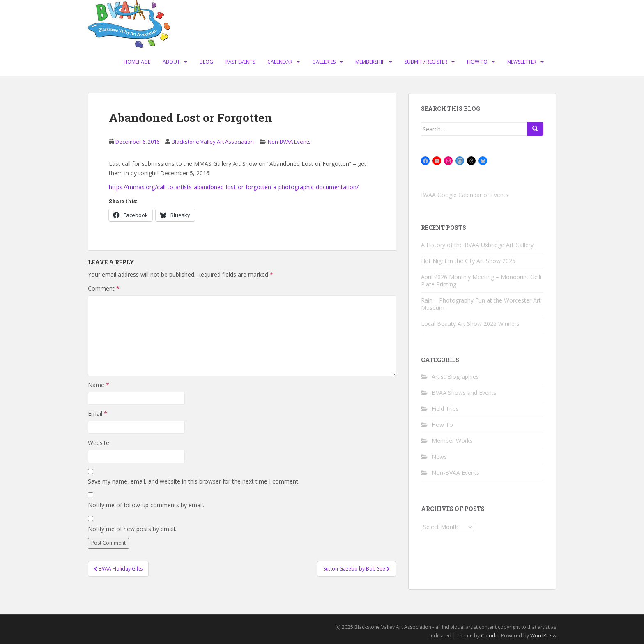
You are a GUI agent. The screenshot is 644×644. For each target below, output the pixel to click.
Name (99, 385)
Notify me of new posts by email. (132, 529)
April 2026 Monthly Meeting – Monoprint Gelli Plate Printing (481, 281)
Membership (370, 62)
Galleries (324, 62)
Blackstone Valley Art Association (213, 142)
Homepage (137, 62)
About (171, 62)
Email (98, 414)
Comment (104, 288)
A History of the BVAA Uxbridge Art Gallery (477, 245)
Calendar (280, 62)
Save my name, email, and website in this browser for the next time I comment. (194, 481)
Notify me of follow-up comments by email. (146, 505)
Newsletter (522, 62)
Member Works (452, 441)
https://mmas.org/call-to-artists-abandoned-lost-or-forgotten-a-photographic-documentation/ (234, 187)
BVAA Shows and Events (464, 393)
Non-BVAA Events (289, 142)
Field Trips (445, 409)
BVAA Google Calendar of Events (465, 195)
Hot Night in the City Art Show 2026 (468, 261)
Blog (206, 62)
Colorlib (490, 636)
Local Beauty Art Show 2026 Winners (470, 324)
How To (477, 62)
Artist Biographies (455, 377)
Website (99, 443)
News (439, 457)
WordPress (543, 636)
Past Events (240, 62)
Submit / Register (426, 62)
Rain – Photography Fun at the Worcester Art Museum (481, 304)
